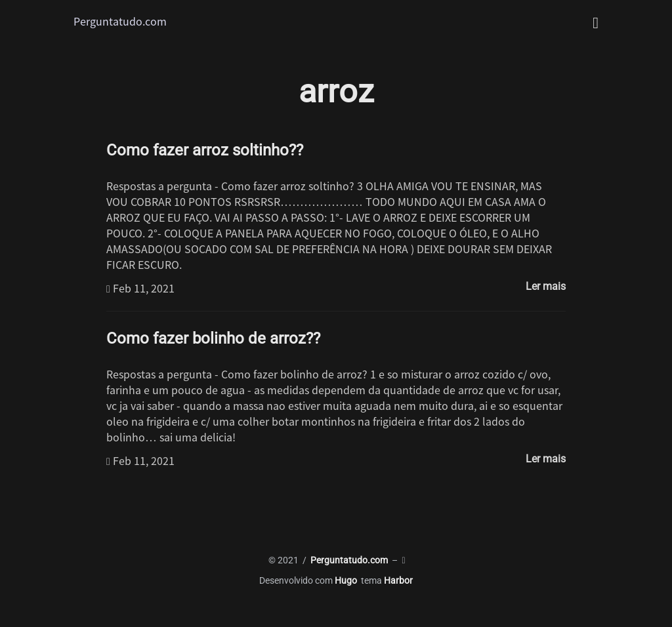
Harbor (398, 580)
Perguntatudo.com (120, 21)
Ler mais (546, 286)
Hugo (346, 580)
